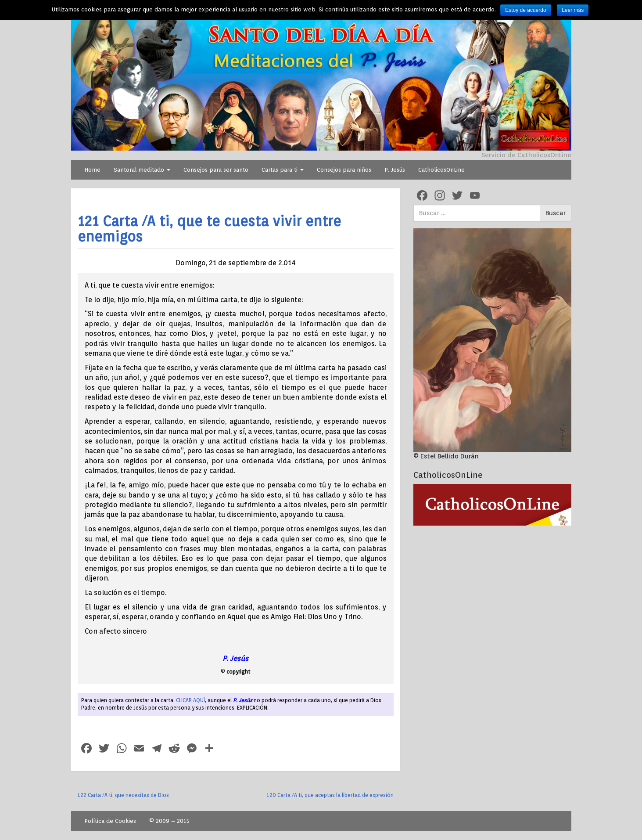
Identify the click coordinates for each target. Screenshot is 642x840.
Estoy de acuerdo (525, 10)
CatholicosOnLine (441, 170)
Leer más (573, 10)
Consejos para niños (344, 170)
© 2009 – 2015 (169, 821)
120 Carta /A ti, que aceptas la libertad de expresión (330, 795)
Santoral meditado (142, 170)
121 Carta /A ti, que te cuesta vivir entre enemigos (209, 229)
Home (92, 170)
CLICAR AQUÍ (190, 700)
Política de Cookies (110, 821)
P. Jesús (395, 170)
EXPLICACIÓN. (253, 708)
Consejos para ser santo (216, 170)
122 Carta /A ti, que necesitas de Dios (123, 795)
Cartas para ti (283, 170)
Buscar (556, 213)
